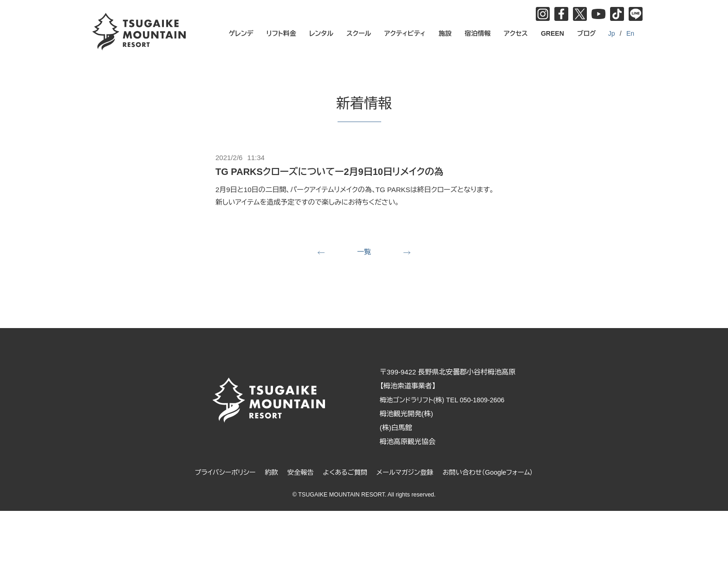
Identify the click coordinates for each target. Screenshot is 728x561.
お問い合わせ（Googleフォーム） (494, 473)
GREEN (552, 33)
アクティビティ (405, 33)
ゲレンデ (241, 33)
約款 (267, 473)
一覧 (364, 252)
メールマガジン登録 (406, 473)
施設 (445, 33)
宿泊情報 (478, 33)
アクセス (516, 33)
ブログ (587, 33)
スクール (359, 33)
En (630, 33)
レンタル (321, 33)
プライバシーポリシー (219, 473)
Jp (612, 33)
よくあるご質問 (344, 473)
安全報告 (297, 473)
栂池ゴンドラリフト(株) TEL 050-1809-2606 (451, 401)
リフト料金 (281, 33)
